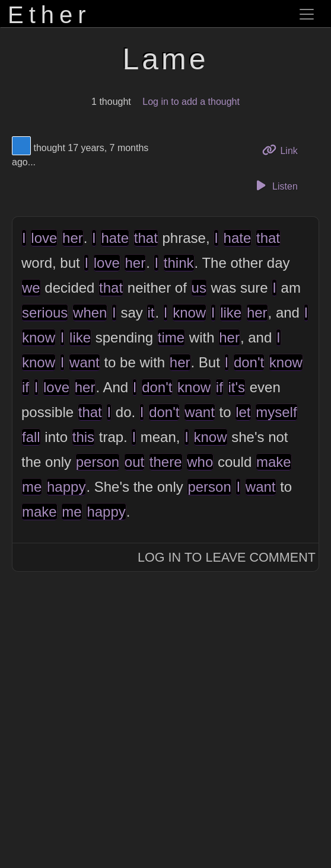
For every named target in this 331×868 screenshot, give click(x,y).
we (31, 288)
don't (249, 362)
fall (31, 437)
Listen (275, 185)
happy (66, 487)
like (231, 313)
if (26, 387)
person (98, 462)
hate (115, 238)
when (90, 313)
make (274, 462)
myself (276, 412)
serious (45, 313)
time (171, 337)
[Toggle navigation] (307, 14)
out (134, 462)
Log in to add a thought (191, 102)
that (146, 238)
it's (236, 387)
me (32, 487)
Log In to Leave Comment (227, 557)
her (73, 238)
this (83, 437)
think (179, 263)
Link (284, 150)
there (166, 462)
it (151, 313)
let (243, 412)
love (44, 238)
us (199, 288)
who (200, 462)
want (85, 362)
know (189, 313)
